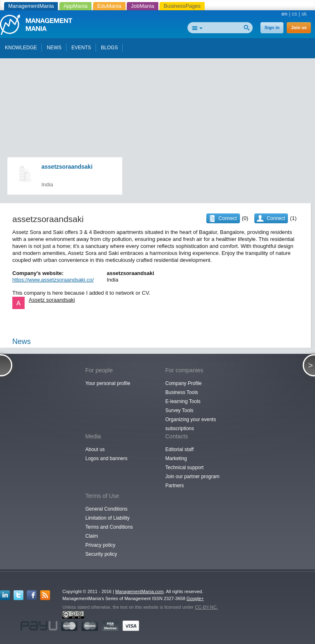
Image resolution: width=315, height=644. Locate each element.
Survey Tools (179, 410)
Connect (276, 218)
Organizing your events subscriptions (191, 424)
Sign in (272, 28)
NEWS (54, 48)
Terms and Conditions (109, 527)
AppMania (76, 6)
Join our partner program (192, 477)
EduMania (109, 6)
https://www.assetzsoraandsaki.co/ (53, 280)
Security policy (101, 554)
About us (95, 449)
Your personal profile (108, 383)
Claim (92, 536)
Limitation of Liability (107, 518)
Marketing (176, 458)
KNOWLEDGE (21, 48)
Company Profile (184, 383)
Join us (299, 28)
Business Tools (182, 392)
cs (294, 14)
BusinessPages (182, 6)
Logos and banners (106, 458)
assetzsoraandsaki (67, 167)
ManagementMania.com (139, 591)
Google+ (195, 598)
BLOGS (109, 48)
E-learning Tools (183, 401)
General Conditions (106, 509)
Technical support (184, 468)
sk (304, 14)
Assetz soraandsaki (52, 300)
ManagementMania (31, 6)
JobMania (142, 6)
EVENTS (81, 48)
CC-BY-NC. (206, 607)
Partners (175, 486)
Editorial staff (179, 449)
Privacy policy (100, 545)
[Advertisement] (160, 73)
